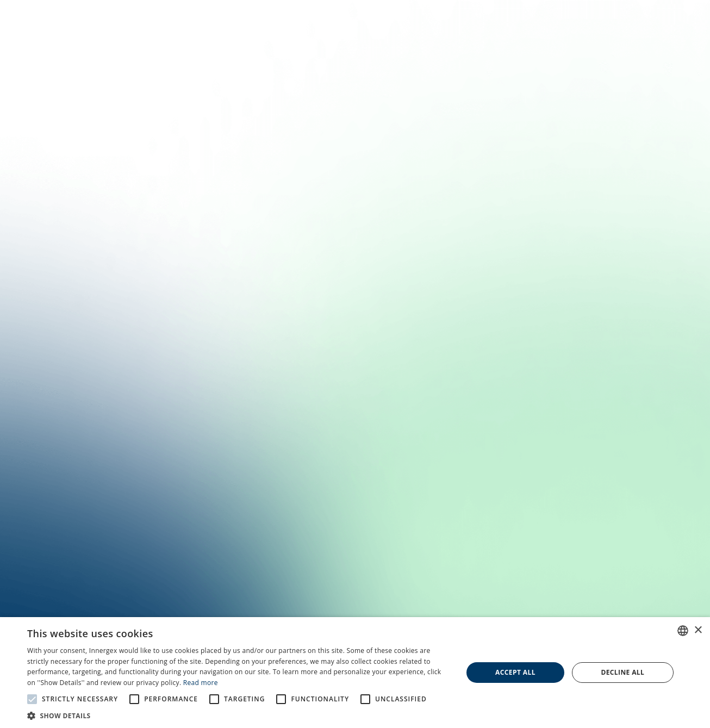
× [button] (698, 630)
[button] (238, 715)
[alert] (355, 673)
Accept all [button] (515, 672)
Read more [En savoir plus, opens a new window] (201, 683)
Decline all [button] (622, 672)
